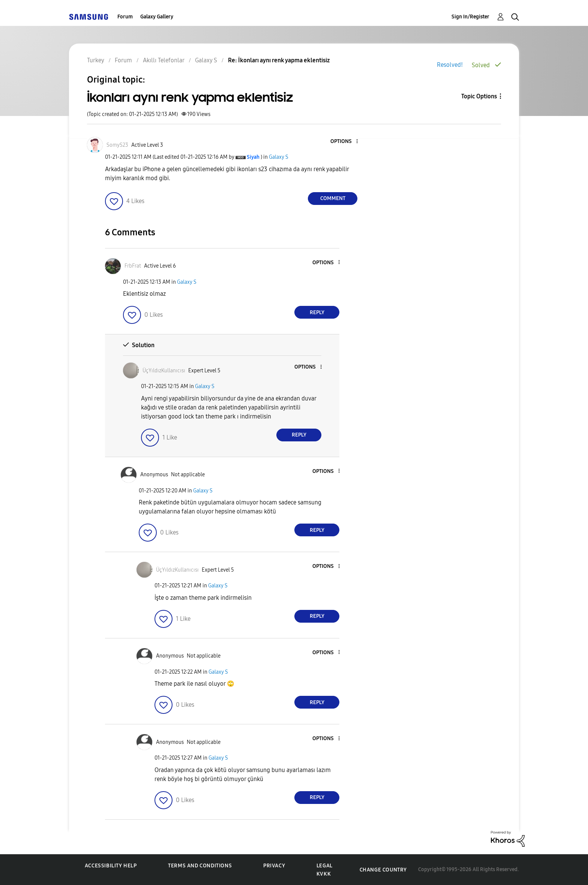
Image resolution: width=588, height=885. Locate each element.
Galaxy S (279, 157)
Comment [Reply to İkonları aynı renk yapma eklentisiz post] (333, 198)
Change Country (383, 870)
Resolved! (450, 65)
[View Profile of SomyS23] (117, 145)
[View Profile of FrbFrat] (133, 266)
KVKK (324, 874)
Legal (325, 866)
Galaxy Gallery (157, 17)
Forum (125, 17)
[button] (345, 142)
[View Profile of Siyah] (253, 157)
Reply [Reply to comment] (317, 312)
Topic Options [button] (479, 96)
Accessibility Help (111, 866)
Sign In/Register (470, 17)
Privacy (274, 866)
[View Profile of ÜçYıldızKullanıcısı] (164, 371)
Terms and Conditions (200, 866)
